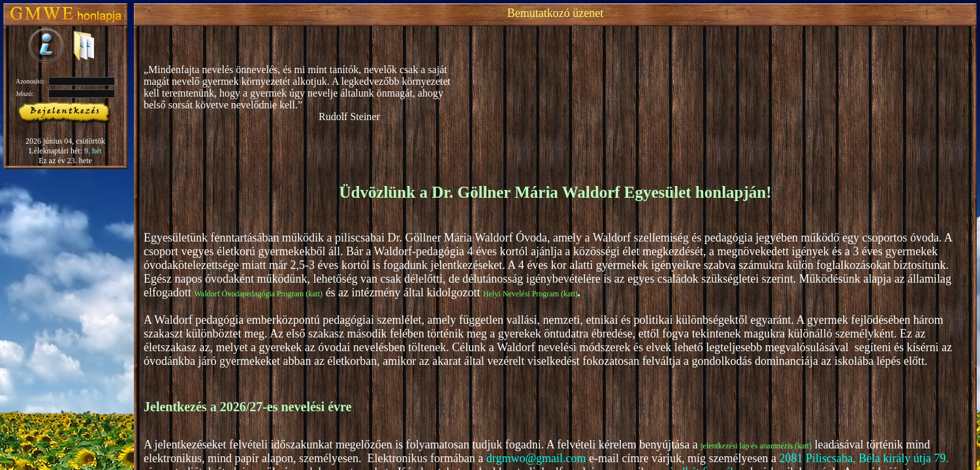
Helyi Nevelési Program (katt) (530, 294)
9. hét (93, 151)
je (703, 446)
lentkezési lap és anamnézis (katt (758, 446)
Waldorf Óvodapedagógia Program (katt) (258, 294)
